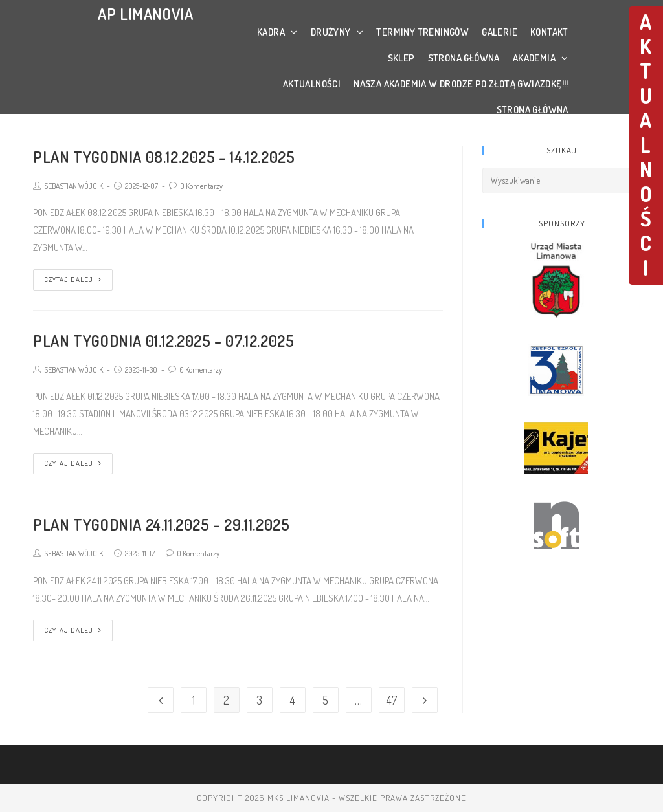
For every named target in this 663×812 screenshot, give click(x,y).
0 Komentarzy (201, 186)
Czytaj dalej (73, 280)
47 (392, 700)
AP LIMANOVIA (145, 14)
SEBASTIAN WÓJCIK (73, 186)
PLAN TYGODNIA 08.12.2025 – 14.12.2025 (164, 157)
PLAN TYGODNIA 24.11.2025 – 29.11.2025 (161, 524)
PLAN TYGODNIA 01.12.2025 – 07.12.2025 (163, 341)
